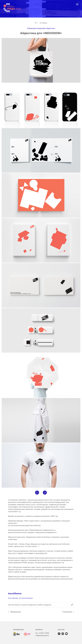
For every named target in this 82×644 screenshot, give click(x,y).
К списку (43, 23)
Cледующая (67, 612)
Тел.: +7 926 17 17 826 (42, 633)
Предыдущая (15, 612)
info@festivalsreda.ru (42, 635)
